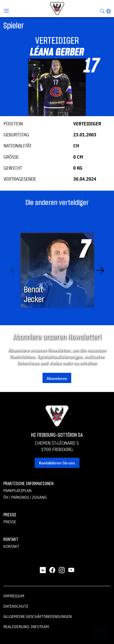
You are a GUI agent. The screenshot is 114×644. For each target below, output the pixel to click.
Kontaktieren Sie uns (57, 463)
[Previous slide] (14, 270)
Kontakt (11, 546)
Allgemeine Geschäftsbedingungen (38, 616)
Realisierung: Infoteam (26, 627)
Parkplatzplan (17, 490)
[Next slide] (100, 270)
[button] (108, 11)
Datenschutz (16, 606)
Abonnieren (57, 378)
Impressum (14, 596)
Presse (10, 522)
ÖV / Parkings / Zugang (25, 497)
